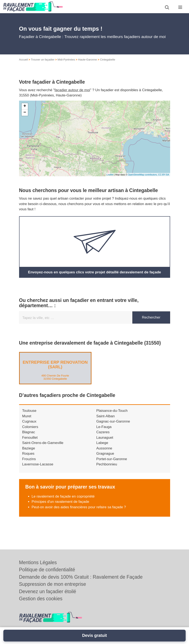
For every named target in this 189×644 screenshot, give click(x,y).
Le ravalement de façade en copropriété (63, 496)
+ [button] (25, 106)
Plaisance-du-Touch (112, 411)
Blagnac (29, 432)
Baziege (29, 448)
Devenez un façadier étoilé (48, 591)
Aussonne (104, 448)
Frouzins (29, 459)
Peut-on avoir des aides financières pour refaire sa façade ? (79, 507)
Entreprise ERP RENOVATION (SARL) (55, 365)
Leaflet (110, 175)
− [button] (25, 113)
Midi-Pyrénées (66, 60)
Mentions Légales (38, 562)
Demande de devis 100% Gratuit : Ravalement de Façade (81, 577)
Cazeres (103, 432)
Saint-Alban (106, 416)
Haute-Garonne (87, 60)
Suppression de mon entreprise (53, 584)
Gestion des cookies (41, 599)
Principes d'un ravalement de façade (60, 502)
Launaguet (105, 437)
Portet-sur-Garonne (112, 459)
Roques (28, 454)
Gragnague (105, 454)
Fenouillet (30, 437)
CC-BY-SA (164, 175)
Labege (102, 443)
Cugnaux (29, 421)
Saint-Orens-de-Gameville (43, 443)
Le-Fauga (104, 427)
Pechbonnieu (107, 464)
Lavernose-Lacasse (38, 464)
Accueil (23, 60)
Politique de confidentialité (47, 570)
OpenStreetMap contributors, (143, 175)
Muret (27, 416)
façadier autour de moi (72, 90)
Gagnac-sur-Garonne (113, 421)
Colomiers (30, 427)
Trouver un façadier (43, 60)
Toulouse (29, 411)
